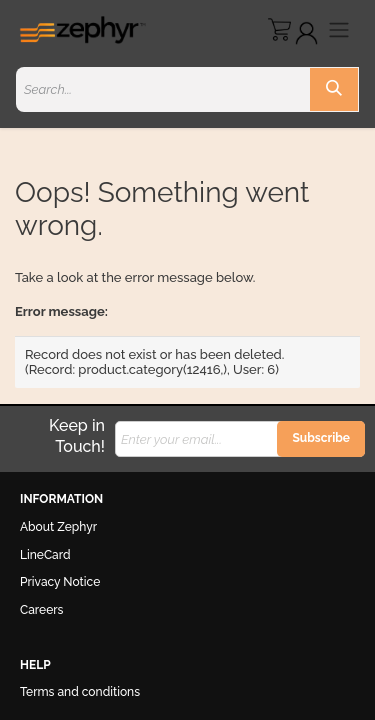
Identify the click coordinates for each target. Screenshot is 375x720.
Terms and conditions (80, 692)
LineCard (45, 555)
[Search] (334, 89)
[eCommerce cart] (279, 29)
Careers (41, 610)
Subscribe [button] (321, 438)
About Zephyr (58, 527)
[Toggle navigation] (339, 29)
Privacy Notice (60, 582)
